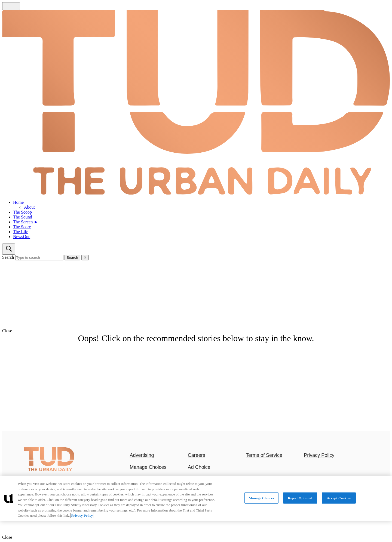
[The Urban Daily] (49, 470)
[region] (196, 498)
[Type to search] (39, 258)
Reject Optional (300, 498)
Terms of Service (264, 455)
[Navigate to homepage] (196, 103)
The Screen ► (26, 222)
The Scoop (22, 212)
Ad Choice (199, 467)
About (29, 207)
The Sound (23, 217)
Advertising (142, 455)
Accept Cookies (339, 498)
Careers (197, 455)
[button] (196, 331)
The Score (22, 227)
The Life (21, 232)
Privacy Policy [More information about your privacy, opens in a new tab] (82, 515)
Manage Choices (148, 467)
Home (18, 202)
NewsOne (22, 237)
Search (8, 257)
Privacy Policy (319, 455)
